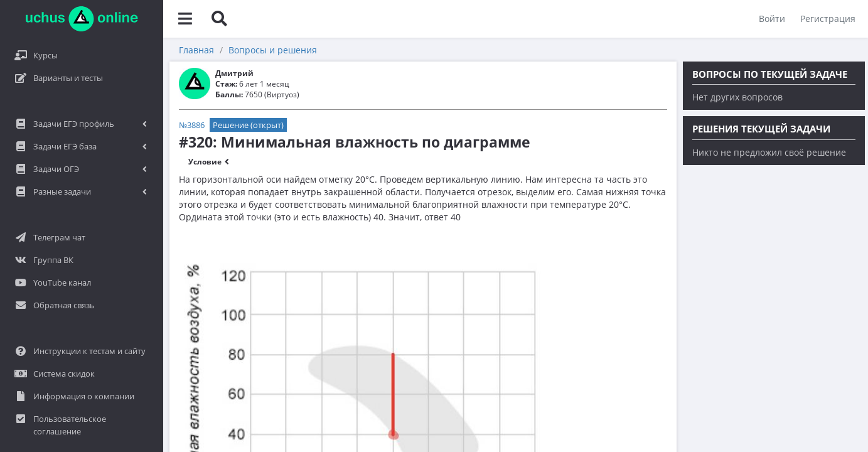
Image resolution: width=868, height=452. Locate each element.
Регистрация (828, 19)
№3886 (192, 125)
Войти (772, 19)
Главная (196, 50)
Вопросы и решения (273, 50)
